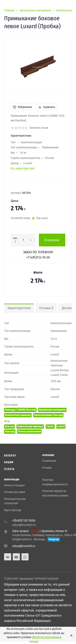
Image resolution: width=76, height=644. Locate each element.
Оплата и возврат (14, 485)
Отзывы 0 (46, 308)
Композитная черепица (18, 415)
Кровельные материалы (52, 410)
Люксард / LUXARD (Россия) (20, 410)
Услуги (9, 469)
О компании (49, 461)
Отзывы (47, 468)
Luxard (61, 426)
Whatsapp (39, 539)
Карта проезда (13, 510)
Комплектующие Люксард (48, 415)
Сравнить (47, 107)
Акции (9, 462)
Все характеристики (22, 168)
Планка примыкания (29, 431)
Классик (9, 426)
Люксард (10, 431)
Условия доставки (14, 492)
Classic (50, 426)
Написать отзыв (39, 128)
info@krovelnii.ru (22, 539)
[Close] (70, 635)
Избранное (22, 107)
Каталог (10, 456)
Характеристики (19, 308)
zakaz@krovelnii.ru (24, 525)
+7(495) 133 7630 (24, 520)
